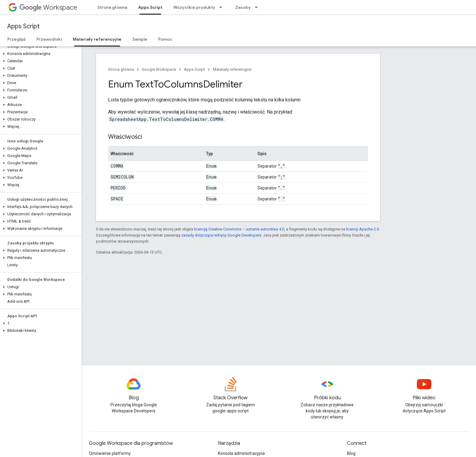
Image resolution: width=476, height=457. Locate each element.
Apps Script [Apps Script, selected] (150, 7)
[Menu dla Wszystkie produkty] (223, 7)
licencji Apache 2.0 (362, 229)
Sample (140, 39)
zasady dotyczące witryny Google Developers (221, 235)
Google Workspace (159, 69)
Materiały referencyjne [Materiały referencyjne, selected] (97, 39)
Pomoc (165, 39)
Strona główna (112, 7)
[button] (40, 54)
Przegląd (16, 39)
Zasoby (243, 7)
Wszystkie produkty (194, 7)
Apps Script (23, 26)
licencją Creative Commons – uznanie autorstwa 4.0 (239, 229)
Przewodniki (49, 39)
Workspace (48, 7)
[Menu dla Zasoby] (258, 7)
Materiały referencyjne (232, 69)
